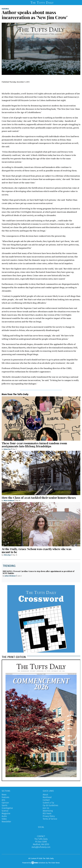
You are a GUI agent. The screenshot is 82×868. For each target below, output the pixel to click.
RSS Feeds (47, 813)
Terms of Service (50, 819)
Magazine (6, 813)
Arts (3, 800)
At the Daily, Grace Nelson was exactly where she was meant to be (37, 550)
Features (5, 9)
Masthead (47, 797)
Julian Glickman (10, 576)
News (4, 795)
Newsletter (6, 822)
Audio (4, 816)
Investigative (7, 808)
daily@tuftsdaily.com (41, 847)
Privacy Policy (49, 816)
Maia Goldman (9, 501)
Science (5, 811)
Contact (46, 800)
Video (4, 819)
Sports (4, 805)
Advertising (48, 811)
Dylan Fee (7, 449)
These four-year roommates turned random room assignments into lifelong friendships (34, 445)
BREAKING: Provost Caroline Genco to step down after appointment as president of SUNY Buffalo (38, 572)
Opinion (5, 803)
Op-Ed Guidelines (50, 805)
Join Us (46, 808)
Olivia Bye (7, 555)
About (45, 795)
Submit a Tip (48, 803)
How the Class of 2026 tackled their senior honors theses (39, 498)
